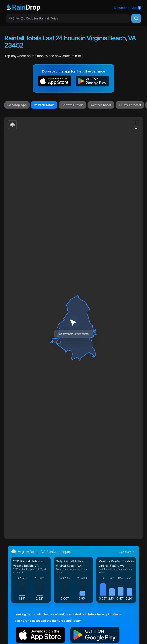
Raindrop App (17, 105)
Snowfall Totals (72, 105)
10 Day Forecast (130, 105)
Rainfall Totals (44, 105)
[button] (55, 82)
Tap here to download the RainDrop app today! (48, 621)
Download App (127, 8)
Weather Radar (101, 105)
